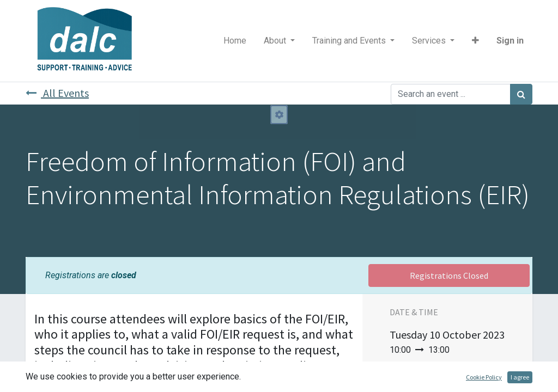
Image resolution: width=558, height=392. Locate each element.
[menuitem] (235, 41)
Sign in (510, 41)
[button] (475, 41)
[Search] (521, 94)
